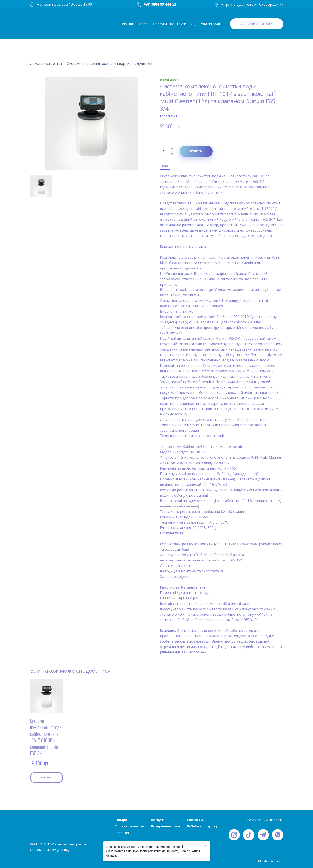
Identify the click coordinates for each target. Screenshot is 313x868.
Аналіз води (211, 24)
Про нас (127, 24)
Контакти (178, 24)
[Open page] (43, 24)
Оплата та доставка (131, 826)
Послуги (160, 24)
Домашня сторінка (46, 64)
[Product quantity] (167, 151)
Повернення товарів (167, 826)
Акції (194, 24)
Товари (143, 24)
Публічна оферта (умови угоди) (203, 826)
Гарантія (122, 833)
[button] (257, 24)
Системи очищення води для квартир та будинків (110, 64)
